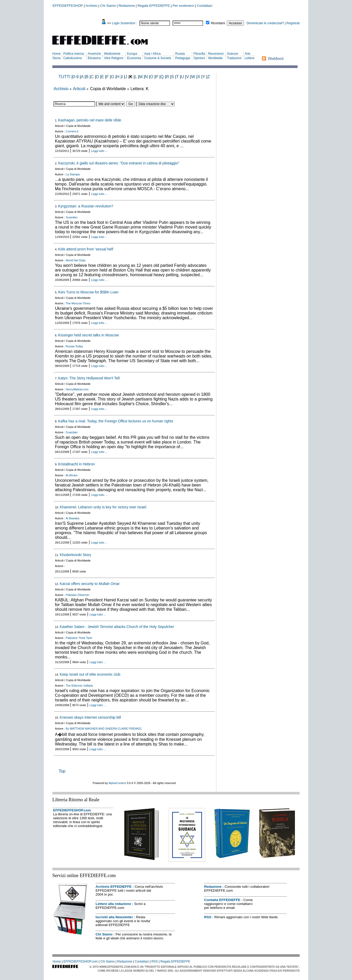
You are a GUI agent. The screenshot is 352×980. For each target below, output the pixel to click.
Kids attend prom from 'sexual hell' (86, 249)
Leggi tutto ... (99, 151)
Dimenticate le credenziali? (265, 23)
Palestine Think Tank (79, 638)
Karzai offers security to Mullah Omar (90, 584)
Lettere (250, 58)
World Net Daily (76, 260)
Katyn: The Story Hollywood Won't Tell (89, 378)
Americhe (94, 54)
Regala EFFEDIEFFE (154, 6)
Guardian (72, 217)
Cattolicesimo (73, 58)
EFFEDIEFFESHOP (68, 6)
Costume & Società (158, 58)
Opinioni (199, 58)
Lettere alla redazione (113, 904)
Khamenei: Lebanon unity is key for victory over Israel (103, 507)
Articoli (79, 89)
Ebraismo (94, 58)
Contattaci (205, 6)
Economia (134, 58)
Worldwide (215, 58)
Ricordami (218, 23)
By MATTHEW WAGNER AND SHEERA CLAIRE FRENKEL (104, 729)
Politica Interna (74, 54)
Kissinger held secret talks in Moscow (88, 335)
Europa (132, 54)
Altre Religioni (114, 58)
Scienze (233, 54)
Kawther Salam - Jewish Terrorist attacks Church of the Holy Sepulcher (117, 627)
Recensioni (216, 54)
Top (62, 771)
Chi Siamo (108, 6)
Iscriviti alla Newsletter (114, 917)
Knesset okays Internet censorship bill (90, 717)
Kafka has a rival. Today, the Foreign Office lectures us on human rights (116, 421)
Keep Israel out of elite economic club (90, 674)
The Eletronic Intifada (79, 686)
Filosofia (199, 54)
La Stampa (73, 174)
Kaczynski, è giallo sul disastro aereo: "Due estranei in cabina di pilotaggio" (119, 163)
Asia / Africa (152, 54)
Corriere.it (72, 131)
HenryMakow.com (77, 389)
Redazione (127, 6)
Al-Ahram (72, 475)
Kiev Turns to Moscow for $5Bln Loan (88, 292)
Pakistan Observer (78, 595)
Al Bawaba (73, 518)
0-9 (76, 77)
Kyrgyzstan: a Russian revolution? (86, 206)
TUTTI (64, 77)
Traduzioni (234, 58)
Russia (180, 54)
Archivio (91, 6)
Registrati (293, 23)
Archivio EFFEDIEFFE (114, 887)
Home (56, 54)
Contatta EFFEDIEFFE (222, 900)
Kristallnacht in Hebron (76, 464)
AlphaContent (117, 783)
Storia (56, 58)
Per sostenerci (183, 6)
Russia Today (74, 346)
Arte (248, 54)
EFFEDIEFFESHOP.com (72, 810)
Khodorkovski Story (75, 555)
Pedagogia (183, 58)
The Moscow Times (78, 303)
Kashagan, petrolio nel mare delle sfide (90, 120)
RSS (208, 917)
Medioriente (112, 54)
